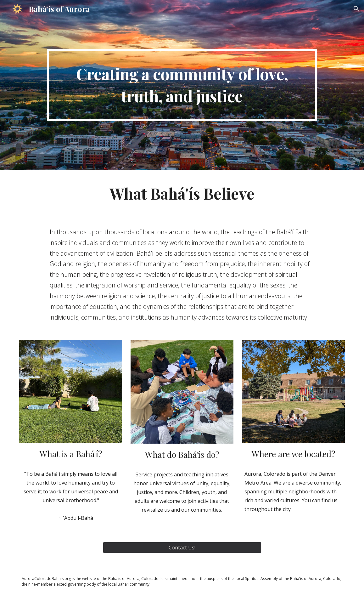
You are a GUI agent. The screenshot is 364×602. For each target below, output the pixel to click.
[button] (356, 9)
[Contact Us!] (182, 548)
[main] (182, 85)
